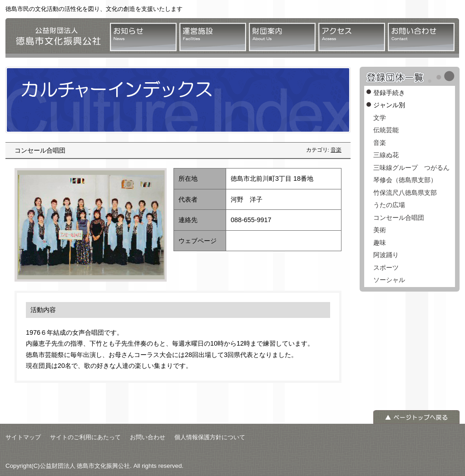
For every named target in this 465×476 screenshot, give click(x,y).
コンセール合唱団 (399, 218)
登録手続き (389, 93)
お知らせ (143, 37)
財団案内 (282, 37)
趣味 (380, 243)
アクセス (352, 37)
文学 (380, 118)
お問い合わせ (421, 37)
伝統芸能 (386, 130)
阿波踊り (386, 255)
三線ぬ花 (386, 155)
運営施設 (213, 37)
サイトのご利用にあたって (85, 437)
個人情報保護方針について (210, 437)
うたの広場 (389, 205)
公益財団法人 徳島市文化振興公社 (55, 38)
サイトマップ (23, 437)
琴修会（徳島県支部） (405, 180)
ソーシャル (389, 280)
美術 (380, 230)
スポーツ (386, 268)
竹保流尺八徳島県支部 (405, 193)
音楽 (336, 150)
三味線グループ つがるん (411, 168)
